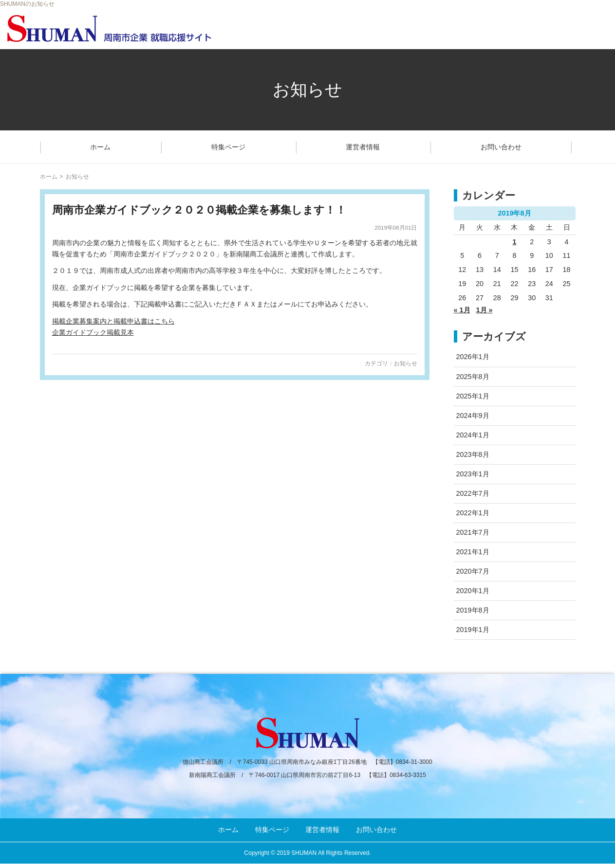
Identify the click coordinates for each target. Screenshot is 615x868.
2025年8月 (473, 377)
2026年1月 (473, 357)
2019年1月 (473, 630)
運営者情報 (363, 147)
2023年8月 (473, 454)
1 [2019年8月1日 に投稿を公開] (514, 242)
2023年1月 (473, 474)
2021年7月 (473, 532)
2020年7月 (473, 571)
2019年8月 (473, 610)
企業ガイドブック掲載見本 (93, 332)
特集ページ (228, 147)
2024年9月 (473, 416)
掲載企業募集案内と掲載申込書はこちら (113, 321)
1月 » (485, 310)
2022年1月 (473, 513)
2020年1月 (473, 591)
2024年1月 (473, 435)
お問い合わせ (501, 147)
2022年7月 (473, 493)
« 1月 (462, 310)
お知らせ (406, 363)
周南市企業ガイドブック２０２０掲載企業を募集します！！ (199, 210)
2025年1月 (473, 396)
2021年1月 (473, 552)
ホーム (100, 147)
